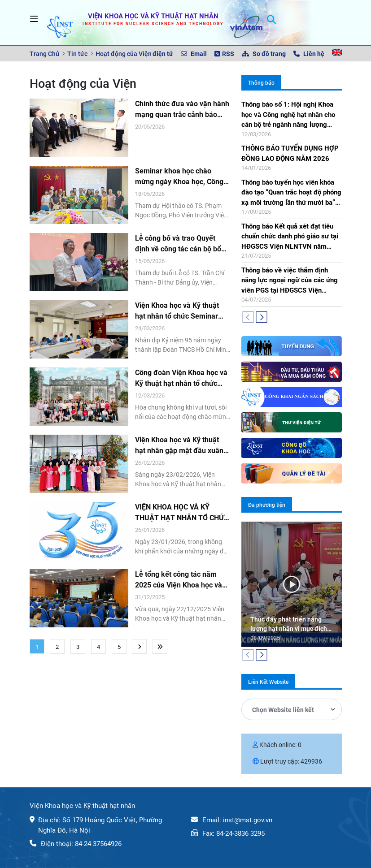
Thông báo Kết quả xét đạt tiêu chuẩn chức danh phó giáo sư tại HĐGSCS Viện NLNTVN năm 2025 (290, 237)
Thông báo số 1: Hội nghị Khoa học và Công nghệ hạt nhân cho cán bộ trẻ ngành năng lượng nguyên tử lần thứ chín (288, 115)
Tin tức (77, 54)
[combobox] (292, 709)
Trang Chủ (44, 54)
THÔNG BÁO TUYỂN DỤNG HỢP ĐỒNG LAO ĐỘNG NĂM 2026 (290, 153)
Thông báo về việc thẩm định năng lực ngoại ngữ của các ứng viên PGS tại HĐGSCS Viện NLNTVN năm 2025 (290, 281)
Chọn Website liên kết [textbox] (283, 710)
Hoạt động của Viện (124, 54)
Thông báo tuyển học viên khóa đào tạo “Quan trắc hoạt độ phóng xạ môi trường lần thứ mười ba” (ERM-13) (291, 193)
